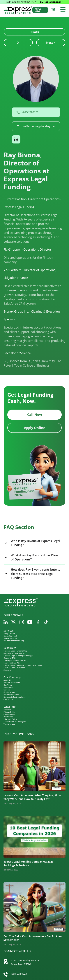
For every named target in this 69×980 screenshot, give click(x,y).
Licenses (7, 709)
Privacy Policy (9, 712)
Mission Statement (12, 683)
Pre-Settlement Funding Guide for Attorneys (23, 665)
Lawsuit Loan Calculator (14, 668)
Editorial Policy (10, 719)
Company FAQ (10, 658)
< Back (34, 32)
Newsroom (8, 687)
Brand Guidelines (11, 695)
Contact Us (8, 699)
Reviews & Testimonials (14, 697)
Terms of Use (9, 724)
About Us (7, 680)
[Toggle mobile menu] (63, 9)
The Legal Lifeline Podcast (15, 660)
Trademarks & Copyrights (15, 721)
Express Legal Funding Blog (15, 651)
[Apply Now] (40, 10)
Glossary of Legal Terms (14, 653)
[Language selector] (53, 9)
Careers (7, 690)
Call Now (35, 415)
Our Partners (9, 692)
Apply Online (35, 428)
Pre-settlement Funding (14, 641)
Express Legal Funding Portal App (18, 656)
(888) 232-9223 (19, 974)
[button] (36, 139)
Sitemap (7, 670)
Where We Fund (10, 638)
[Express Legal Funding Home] (18, 10)
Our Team (8, 685)
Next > (51, 42)
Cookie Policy (9, 714)
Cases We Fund (10, 636)
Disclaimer (8, 717)
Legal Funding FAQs (12, 663)
